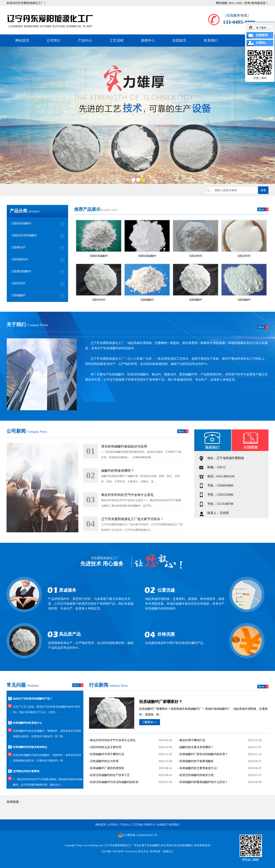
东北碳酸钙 (153, 845)
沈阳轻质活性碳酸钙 (24, 235)
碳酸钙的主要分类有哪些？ (197, 747)
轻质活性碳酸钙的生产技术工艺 (110, 775)
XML (239, 3)
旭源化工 (168, 851)
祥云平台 (143, 851)
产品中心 (85, 40)
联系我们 (211, 40)
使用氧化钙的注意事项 (26, 772)
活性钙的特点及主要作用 (106, 747)
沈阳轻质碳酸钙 (21, 223)
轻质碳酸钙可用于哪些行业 (107, 754)
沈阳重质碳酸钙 (21, 271)
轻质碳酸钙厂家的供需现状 (107, 768)
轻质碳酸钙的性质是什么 (27, 724)
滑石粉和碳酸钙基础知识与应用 (124, 446)
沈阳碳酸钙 (18, 295)
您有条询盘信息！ (257, 3)
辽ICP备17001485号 (113, 851)
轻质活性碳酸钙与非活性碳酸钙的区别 (114, 782)
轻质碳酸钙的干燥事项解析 (197, 761)
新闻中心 (148, 40)
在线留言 (179, 40)
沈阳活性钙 (18, 283)
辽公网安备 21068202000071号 (138, 835)
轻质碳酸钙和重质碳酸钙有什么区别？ (204, 782)
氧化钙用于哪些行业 (192, 740)
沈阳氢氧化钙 (20, 259)
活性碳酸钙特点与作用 (104, 761)
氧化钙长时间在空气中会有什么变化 (127, 495)
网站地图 (222, 3)
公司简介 (54, 40)
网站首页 (22, 40)
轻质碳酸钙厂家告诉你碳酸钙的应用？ (204, 754)
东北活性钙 (167, 845)
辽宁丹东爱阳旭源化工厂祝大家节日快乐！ (132, 519)
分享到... (262, 43)
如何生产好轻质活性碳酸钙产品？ (33, 700)
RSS (232, 3)
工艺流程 (117, 40)
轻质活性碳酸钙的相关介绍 (197, 775)
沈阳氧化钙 (18, 247)
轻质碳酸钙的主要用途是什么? (199, 768)
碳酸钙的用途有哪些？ (118, 471)
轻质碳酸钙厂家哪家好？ (161, 702)
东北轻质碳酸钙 (184, 845)
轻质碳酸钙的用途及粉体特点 (30, 748)
